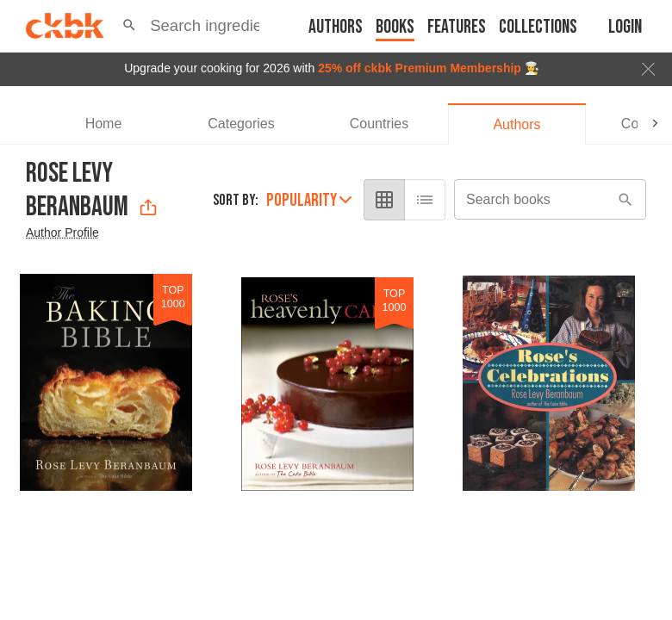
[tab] (103, 124)
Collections (538, 27)
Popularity (309, 200)
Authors (336, 27)
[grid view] (384, 200)
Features (457, 27)
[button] (129, 26)
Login (625, 27)
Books (395, 27)
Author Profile (62, 232)
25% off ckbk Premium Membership (420, 68)
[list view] (425, 200)
